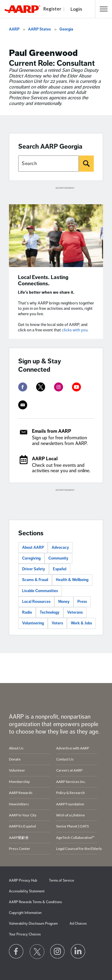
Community (58, 558)
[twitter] (41, 387)
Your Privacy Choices (25, 934)
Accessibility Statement (27, 891)
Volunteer (17, 770)
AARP (14, 29)
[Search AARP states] (49, 164)
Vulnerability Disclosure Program (33, 924)
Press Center (20, 849)
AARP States (39, 29)
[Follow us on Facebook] (16, 952)
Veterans (75, 612)
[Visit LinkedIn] (78, 952)
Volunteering (33, 623)
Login (76, 9)
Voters (57, 623)
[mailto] (23, 405)
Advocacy (60, 548)
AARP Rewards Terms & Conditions (35, 902)
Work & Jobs (81, 623)
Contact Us (65, 759)
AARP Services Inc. (71, 782)
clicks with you (75, 330)
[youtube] (76, 387)
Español (60, 569)
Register (52, 9)
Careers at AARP (69, 770)
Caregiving (31, 558)
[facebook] (23, 387)
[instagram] (59, 387)
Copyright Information (25, 913)
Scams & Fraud (35, 580)
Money (64, 602)
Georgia (66, 29)
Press (82, 602)
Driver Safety (34, 569)
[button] (104, 9)
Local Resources (36, 602)
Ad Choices (78, 924)
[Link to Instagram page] (58, 952)
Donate (15, 759)
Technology (50, 612)
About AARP (33, 548)
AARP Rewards (21, 793)
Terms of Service (62, 881)
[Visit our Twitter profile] (37, 952)
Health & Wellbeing (72, 580)
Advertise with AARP (73, 748)
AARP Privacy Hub (23, 881)
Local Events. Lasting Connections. (43, 280)
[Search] (86, 164)
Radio (27, 612)
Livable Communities (40, 591)
